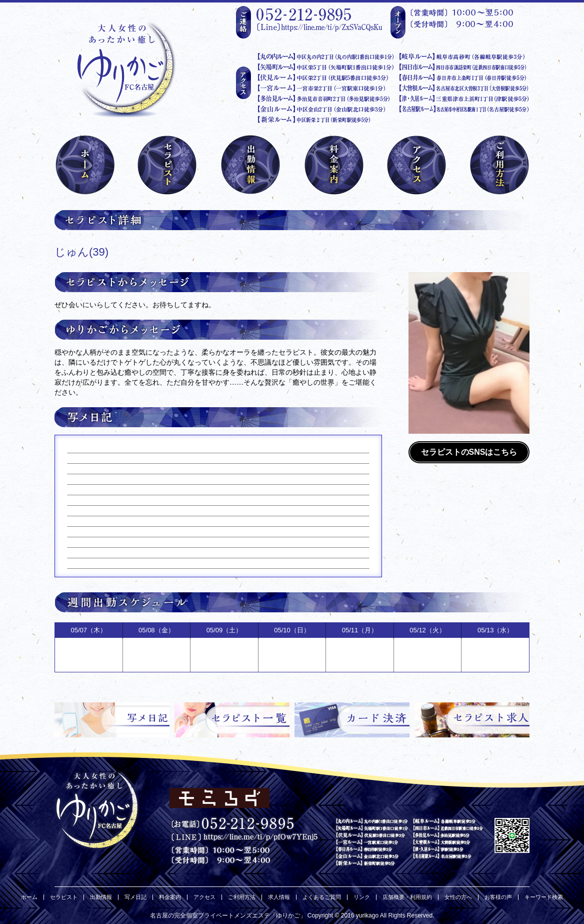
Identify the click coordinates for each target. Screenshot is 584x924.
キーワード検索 (544, 897)
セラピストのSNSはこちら (469, 452)
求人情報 (279, 897)
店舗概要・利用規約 (407, 897)
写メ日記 (135, 897)
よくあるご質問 (322, 897)
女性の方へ (458, 897)
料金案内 (170, 897)
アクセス (204, 897)
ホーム (29, 897)
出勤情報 (101, 897)
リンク (362, 897)
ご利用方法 (242, 897)
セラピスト (64, 897)
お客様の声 (498, 897)
